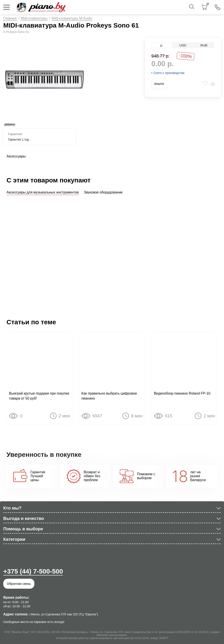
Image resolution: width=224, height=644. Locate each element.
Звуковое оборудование (103, 192)
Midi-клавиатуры (34, 18)
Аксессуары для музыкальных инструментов (43, 192)
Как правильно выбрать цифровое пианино (109, 397)
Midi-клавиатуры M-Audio (72, 18)
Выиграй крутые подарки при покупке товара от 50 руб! (39, 397)
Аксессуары (16, 156)
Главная (10, 18)
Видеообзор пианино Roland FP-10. (183, 394)
